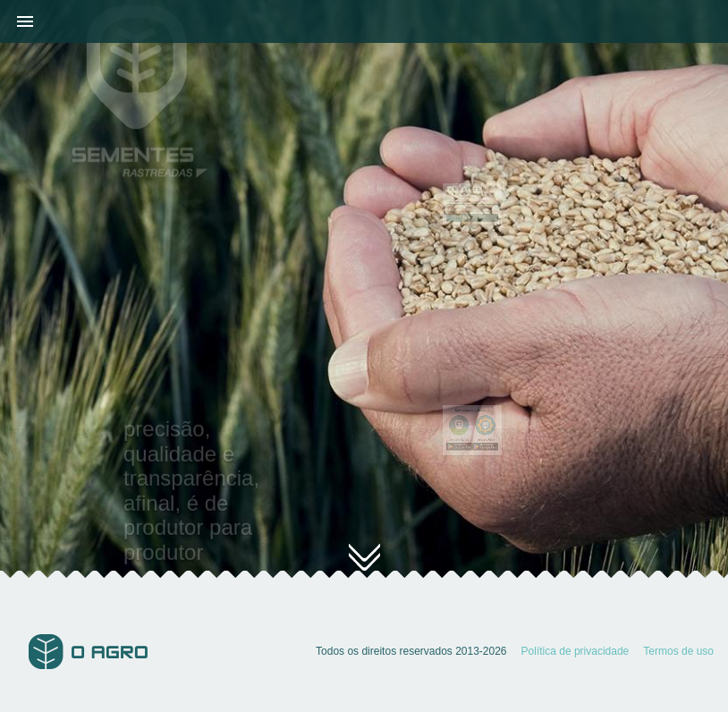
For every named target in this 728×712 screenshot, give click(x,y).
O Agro (88, 652)
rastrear (472, 214)
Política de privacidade (576, 651)
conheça (364, 567)
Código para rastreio (465, 203)
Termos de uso (678, 651)
